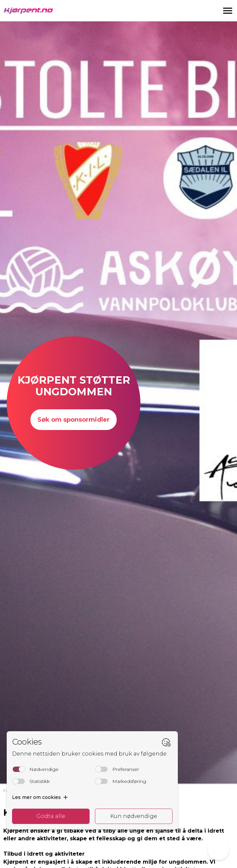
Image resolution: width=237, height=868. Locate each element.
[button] (228, 11)
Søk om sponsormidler (74, 420)
